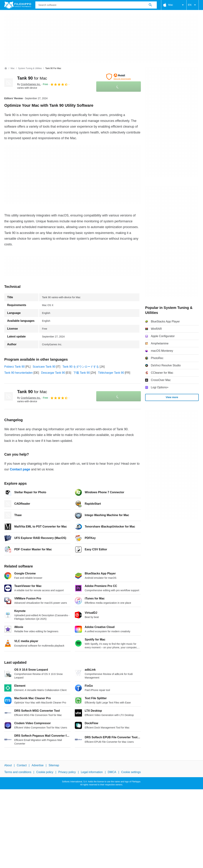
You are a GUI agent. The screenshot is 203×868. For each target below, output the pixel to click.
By (29, 84)
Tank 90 (32, 78)
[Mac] (13, 68)
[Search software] (150, 5)
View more (172, 397)
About (8, 765)
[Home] (6, 68)
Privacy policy (67, 772)
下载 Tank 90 (82, 373)
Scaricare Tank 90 (44, 367)
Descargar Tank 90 (53, 373)
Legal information (92, 772)
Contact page (20, 469)
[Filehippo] (18, 5)
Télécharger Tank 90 (111, 373)
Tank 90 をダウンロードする (81, 367)
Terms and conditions (18, 772)
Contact (22, 765)
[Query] (96, 5)
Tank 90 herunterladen (18, 373)
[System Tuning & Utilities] (30, 68)
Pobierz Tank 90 (14, 367)
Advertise (38, 765)
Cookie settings (131, 772)
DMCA (112, 772)
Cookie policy (45, 772)
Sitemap (54, 765)
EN (193, 5)
